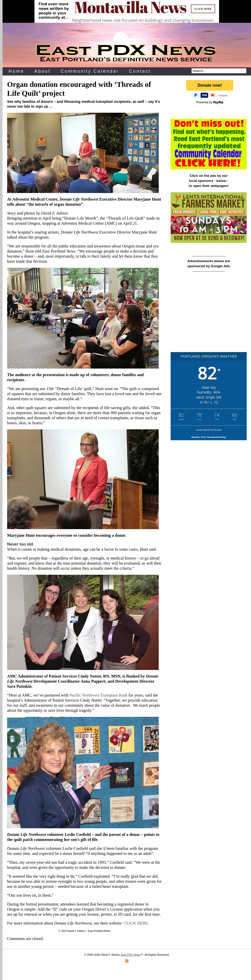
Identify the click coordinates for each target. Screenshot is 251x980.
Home (16, 71)
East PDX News (130, 955)
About (42, 71)
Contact (140, 71)
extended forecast (209, 430)
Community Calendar (90, 71)
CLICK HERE (136, 923)
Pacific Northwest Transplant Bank (98, 695)
